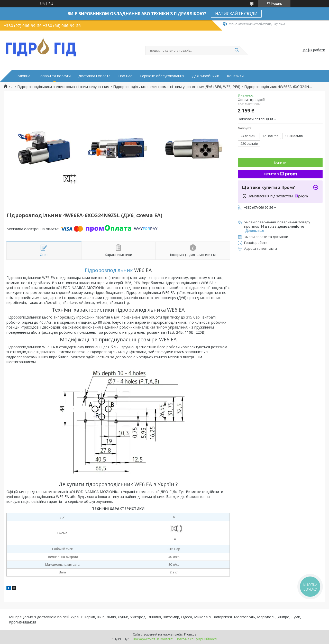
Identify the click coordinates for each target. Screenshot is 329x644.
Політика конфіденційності (196, 639)
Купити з (280, 174)
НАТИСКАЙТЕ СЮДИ (236, 14)
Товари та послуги (54, 76)
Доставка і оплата (94, 76)
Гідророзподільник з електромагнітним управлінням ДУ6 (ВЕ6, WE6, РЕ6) (177, 87)
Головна (23, 76)
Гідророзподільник (109, 270)
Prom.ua (190, 634)
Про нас (125, 76)
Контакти (235, 76)
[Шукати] (236, 50)
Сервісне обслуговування (162, 76)
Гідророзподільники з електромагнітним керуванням (63, 87)
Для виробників (206, 76)
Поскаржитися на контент (153, 639)
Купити (280, 163)
